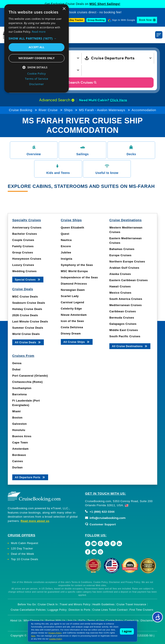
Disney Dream (71, 333)
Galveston (19, 424)
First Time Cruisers (141, 610)
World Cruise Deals (26, 334)
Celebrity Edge (71, 309)
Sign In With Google (124, 20)
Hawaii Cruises (120, 286)
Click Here (119, 100)
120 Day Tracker (22, 548)
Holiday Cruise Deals (27, 309)
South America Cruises (126, 299)
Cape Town (20, 442)
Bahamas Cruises (122, 249)
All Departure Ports (30, 477)
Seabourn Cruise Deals (29, 303)
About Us (16, 621)
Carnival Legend (73, 302)
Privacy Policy (55, 633)
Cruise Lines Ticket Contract (110, 610)
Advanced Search (57, 100)
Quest (65, 234)
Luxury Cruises (23, 265)
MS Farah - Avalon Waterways (102, 110)
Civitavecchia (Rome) (27, 382)
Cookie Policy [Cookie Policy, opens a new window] (37, 74)
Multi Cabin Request (25, 543)
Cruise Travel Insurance (131, 604)
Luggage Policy (57, 610)
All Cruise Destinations (130, 346)
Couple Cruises (23, 240)
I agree (127, 631)
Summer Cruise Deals (28, 328)
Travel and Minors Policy (75, 604)
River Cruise (48, 110)
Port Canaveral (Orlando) (30, 376)
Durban (18, 467)
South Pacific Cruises (125, 336)
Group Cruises (23, 252)
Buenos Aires (22, 436)
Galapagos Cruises (123, 324)
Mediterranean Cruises (126, 305)
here (33, 636)
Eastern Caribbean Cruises (129, 280)
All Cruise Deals (28, 342)
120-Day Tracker (74, 20)
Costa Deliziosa (72, 327)
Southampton (22, 388)
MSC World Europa (74, 271)
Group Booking (96, 20)
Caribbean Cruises (123, 311)
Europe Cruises (120, 255)
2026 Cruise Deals (25, 315)
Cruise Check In (48, 604)
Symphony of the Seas (77, 265)
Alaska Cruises (120, 274)
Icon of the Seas (72, 321)
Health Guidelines (103, 604)
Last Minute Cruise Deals (30, 321)
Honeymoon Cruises (27, 259)
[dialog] (37, 48)
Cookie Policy (56, 639)
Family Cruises (23, 246)
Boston (17, 418)
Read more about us (35, 521)
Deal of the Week (22, 554)
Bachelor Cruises (25, 234)
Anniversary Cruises (27, 228)
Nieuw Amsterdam (74, 315)
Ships (68, 110)
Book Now (145, 20)
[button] (37, 38)
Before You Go (27, 604)
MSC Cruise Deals (25, 297)
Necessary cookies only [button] (37, 58)
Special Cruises (28, 279)
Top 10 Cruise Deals (25, 559)
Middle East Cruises (124, 330)
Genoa (17, 363)
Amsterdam (20, 449)
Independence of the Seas (79, 277)
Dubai (16, 369)
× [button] (64, 9)
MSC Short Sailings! (105, 4)
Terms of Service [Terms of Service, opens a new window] (37, 79)
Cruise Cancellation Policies (28, 610)
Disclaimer (147, 621)
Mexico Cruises (120, 293)
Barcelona (19, 394)
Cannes (18, 461)
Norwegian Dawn (73, 290)
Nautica (66, 240)
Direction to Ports (80, 610)
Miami (16, 411)
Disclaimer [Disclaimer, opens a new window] (37, 84)
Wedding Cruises (24, 271)
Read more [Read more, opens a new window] (39, 32)
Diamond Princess (74, 284)
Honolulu (19, 430)
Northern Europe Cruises (127, 261)
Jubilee (66, 252)
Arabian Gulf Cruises (124, 268)
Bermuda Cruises (122, 318)
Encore (66, 246)
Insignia (66, 259)
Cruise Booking (21, 110)
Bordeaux (19, 455)
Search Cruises (83, 82)
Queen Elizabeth (73, 228)
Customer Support (100, 524)
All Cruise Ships (77, 342)
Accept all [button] (37, 47)
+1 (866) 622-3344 (100, 512)
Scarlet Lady (70, 296)
